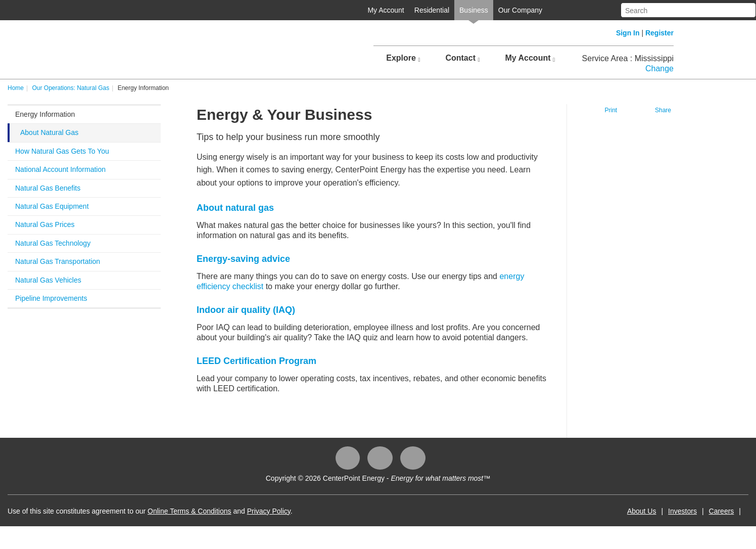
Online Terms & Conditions (189, 511)
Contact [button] (462, 58)
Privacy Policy (269, 511)
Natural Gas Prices (45, 224)
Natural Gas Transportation (58, 261)
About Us (642, 511)
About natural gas (235, 208)
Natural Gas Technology (53, 243)
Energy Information (45, 114)
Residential (432, 10)
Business (474, 10)
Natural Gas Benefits (48, 188)
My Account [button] (530, 58)
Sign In (628, 33)
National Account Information (60, 169)
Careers (722, 511)
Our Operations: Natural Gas (70, 88)
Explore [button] (403, 58)
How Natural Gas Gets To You (62, 151)
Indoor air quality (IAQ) (246, 310)
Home (16, 88)
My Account (386, 10)
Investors (682, 511)
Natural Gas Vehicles (48, 280)
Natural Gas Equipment (52, 206)
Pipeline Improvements (51, 298)
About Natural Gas (49, 132)
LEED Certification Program (256, 361)
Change (659, 68)
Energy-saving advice (243, 259)
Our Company (520, 10)
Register (659, 33)
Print (611, 110)
